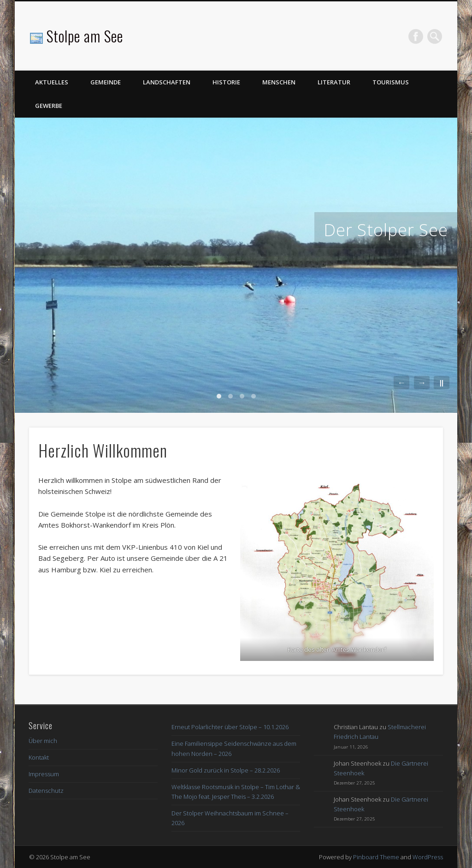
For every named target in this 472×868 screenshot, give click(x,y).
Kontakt (39, 757)
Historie (226, 82)
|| (442, 383)
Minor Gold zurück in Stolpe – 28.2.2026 (226, 770)
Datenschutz (46, 791)
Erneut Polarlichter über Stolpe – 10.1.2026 (230, 727)
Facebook (416, 36)
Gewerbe (49, 106)
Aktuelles (52, 82)
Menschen (279, 82)
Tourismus (391, 82)
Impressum (44, 774)
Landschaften (167, 82)
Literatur (334, 82)
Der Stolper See (386, 230)
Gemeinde (106, 82)
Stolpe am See (85, 36)
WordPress (428, 857)
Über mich (43, 741)
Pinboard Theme (376, 857)
